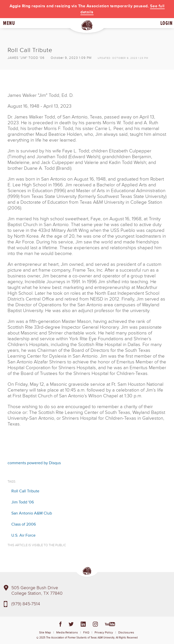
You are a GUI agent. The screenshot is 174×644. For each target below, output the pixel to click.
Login (167, 23)
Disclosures (126, 633)
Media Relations (67, 633)
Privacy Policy (104, 633)
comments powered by (34, 463)
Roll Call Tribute (25, 491)
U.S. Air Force (23, 535)
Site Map (45, 633)
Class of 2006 (24, 524)
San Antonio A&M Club (32, 513)
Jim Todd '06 (23, 502)
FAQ (86, 633)
